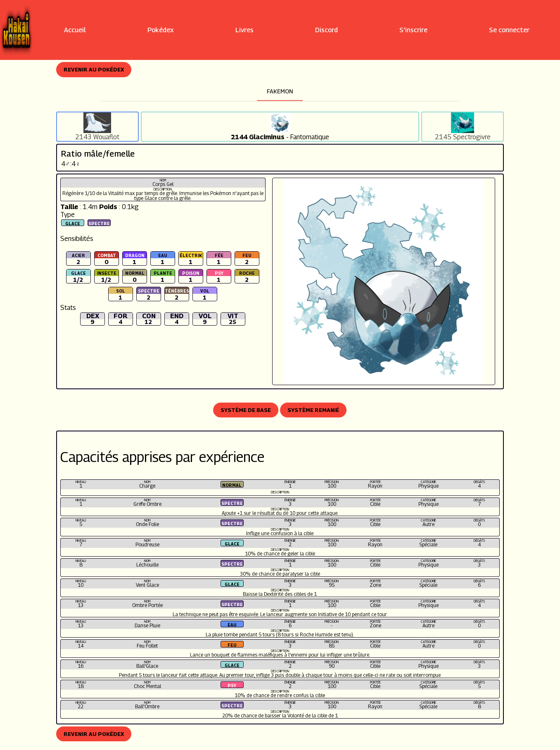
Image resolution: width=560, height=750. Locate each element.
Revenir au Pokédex (94, 69)
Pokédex (161, 30)
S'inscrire (413, 30)
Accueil (75, 30)
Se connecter (509, 30)
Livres (244, 30)
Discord (326, 30)
